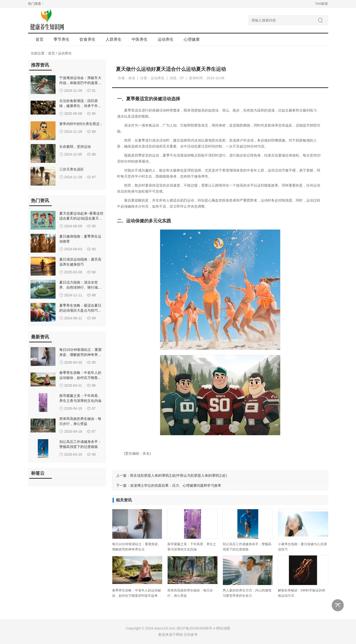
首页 (40, 39)
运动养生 (65, 53)
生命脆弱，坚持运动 (75, 147)
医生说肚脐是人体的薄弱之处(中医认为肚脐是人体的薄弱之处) (179, 475)
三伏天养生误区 (72, 169)
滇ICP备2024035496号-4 (196, 628)
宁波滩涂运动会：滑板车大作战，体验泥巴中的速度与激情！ (80, 83)
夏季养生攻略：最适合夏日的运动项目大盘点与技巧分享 (80, 310)
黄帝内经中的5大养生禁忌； (81, 124)
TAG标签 (322, 4)
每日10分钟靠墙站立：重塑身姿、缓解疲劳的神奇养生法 (81, 355)
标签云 (38, 473)
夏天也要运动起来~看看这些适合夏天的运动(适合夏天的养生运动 (81, 218)
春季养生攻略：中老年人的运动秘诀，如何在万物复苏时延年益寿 (80, 378)
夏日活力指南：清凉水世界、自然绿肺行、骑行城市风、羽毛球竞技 (80, 287)
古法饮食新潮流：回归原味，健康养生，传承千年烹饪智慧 (80, 106)
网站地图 (223, 628)
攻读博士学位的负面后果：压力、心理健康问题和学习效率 (176, 485)
